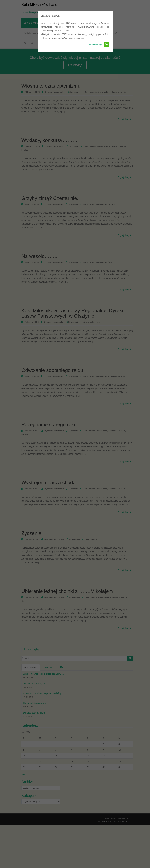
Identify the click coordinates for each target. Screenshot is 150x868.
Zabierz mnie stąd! (95, 45)
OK (107, 44)
